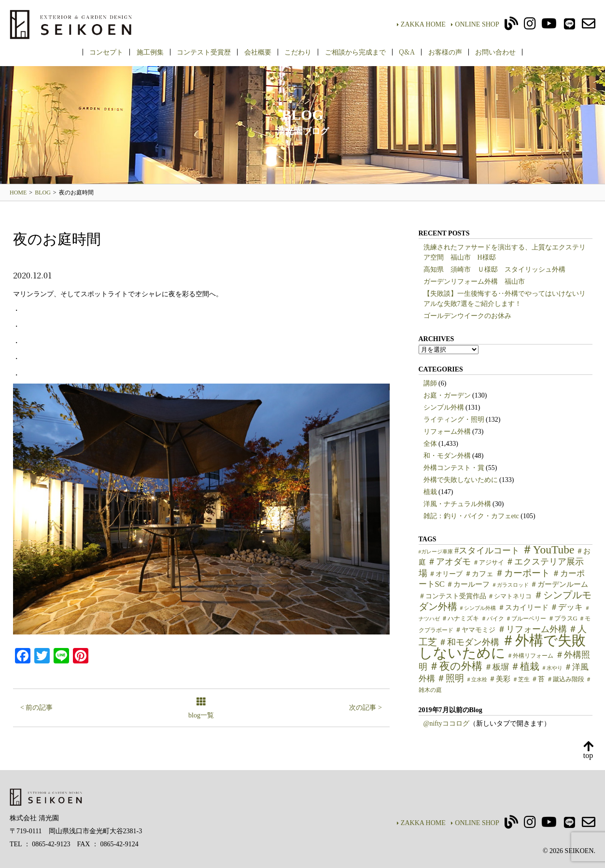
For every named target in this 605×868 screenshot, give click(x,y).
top (588, 751)
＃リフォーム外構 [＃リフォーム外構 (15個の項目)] (532, 629)
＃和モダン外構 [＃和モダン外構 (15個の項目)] (469, 642)
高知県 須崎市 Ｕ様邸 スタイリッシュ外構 (494, 269)
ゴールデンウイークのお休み (467, 316)
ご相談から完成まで (355, 52)
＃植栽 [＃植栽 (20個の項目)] (525, 667)
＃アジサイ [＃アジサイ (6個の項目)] (488, 563)
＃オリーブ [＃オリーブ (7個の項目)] (446, 574)
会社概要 (258, 52)
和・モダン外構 (447, 456)
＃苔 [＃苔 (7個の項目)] (538, 679)
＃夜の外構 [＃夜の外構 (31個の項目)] (456, 666)
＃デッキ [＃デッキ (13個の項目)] (566, 607)
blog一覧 (201, 709)
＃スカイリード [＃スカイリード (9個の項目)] (523, 607)
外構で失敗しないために (461, 480)
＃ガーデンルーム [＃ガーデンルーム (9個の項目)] (559, 584)
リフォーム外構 (447, 432)
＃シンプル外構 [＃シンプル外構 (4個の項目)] (477, 608)
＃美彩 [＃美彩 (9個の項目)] (499, 679)
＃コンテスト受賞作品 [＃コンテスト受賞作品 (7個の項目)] (452, 596)
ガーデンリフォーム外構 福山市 (478, 282)
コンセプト (106, 52)
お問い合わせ (495, 52)
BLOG (43, 193)
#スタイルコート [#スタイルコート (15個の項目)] (487, 551)
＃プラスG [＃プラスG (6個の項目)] (563, 619)
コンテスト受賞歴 (204, 52)
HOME (18, 193)
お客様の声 (445, 52)
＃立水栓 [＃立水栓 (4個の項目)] (477, 680)
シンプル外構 (444, 407)
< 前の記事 (36, 708)
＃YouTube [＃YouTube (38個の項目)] (548, 550)
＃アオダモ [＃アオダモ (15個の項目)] (449, 562)
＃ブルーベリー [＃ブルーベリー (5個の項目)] (526, 619)
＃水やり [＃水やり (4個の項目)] (552, 668)
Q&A (407, 52)
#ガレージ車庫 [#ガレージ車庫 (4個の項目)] (436, 552)
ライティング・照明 (454, 420)
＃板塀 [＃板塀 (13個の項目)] (497, 667)
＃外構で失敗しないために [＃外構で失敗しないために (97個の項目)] (502, 647)
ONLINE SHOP (475, 24)
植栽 (430, 492)
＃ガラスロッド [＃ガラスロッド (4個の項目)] (510, 585)
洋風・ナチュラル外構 (457, 504)
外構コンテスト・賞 (454, 468)
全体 (430, 444)
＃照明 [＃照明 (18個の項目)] (450, 678)
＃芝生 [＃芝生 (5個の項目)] (521, 679)
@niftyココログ (446, 723)
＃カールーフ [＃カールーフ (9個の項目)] (468, 584)
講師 (430, 383)
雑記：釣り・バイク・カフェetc (471, 516)
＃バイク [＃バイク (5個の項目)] (492, 619)
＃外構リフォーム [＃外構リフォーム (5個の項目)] (530, 656)
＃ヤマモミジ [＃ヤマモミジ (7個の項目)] (475, 630)
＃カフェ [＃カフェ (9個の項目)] (479, 574)
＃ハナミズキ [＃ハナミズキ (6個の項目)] (460, 619)
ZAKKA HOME (421, 24)
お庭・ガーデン (447, 395)
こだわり (298, 52)
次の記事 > (365, 708)
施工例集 (150, 52)
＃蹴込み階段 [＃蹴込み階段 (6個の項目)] (565, 679)
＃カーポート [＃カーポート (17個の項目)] (522, 573)
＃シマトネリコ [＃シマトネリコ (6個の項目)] (510, 596)
